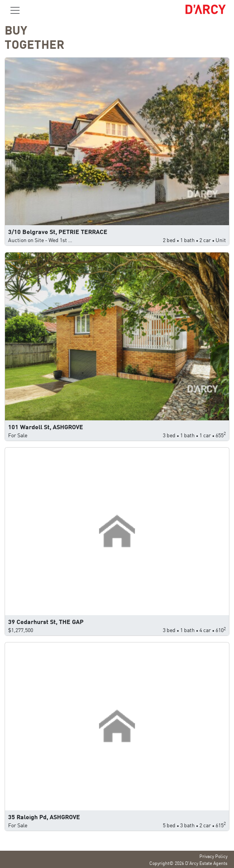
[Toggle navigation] (15, 10)
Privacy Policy (213, 856)
